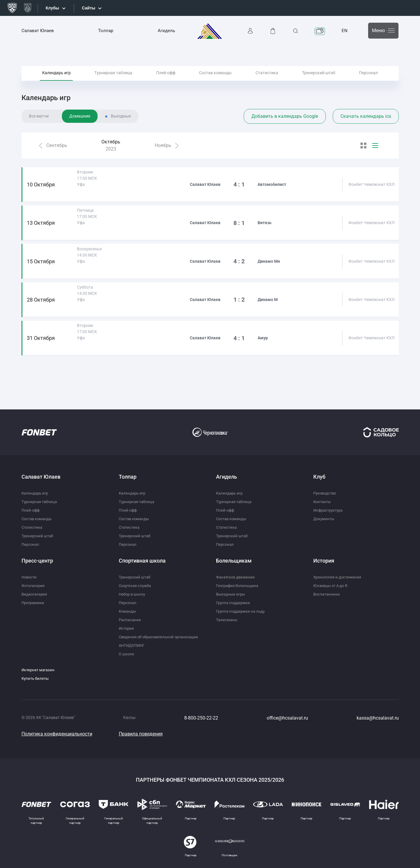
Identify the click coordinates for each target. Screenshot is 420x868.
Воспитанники (327, 594)
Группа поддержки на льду (242, 611)
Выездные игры (231, 594)
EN (345, 31)
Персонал (368, 79)
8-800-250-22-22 (201, 718)
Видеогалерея (35, 594)
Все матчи (39, 130)
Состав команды (215, 79)
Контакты (323, 502)
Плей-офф (166, 79)
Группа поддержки (234, 603)
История (127, 628)
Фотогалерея (34, 586)
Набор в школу (133, 594)
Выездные (121, 130)
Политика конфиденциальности (57, 734)
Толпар (106, 31)
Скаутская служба (137, 586)
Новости (30, 577)
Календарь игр (56, 79)
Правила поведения (141, 734)
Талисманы (227, 620)
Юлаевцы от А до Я (332, 586)
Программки (34, 603)
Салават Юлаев (38, 31)
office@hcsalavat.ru (287, 718)
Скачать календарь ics (366, 130)
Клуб (319, 477)
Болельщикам (234, 561)
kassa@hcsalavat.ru (378, 718)
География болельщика (239, 586)
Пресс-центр (37, 561)
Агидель (166, 31)
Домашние (80, 130)
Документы (325, 519)
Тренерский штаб (319, 79)
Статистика (267, 79)
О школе (127, 654)
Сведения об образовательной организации (161, 637)
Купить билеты (36, 678)
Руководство (326, 493)
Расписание (130, 620)
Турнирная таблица (113, 79)
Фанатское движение (237, 577)
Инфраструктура (330, 510)
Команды (128, 611)
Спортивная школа (142, 561)
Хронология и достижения (339, 577)
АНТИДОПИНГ (133, 645)
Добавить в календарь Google (285, 130)
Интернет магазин (39, 670)
